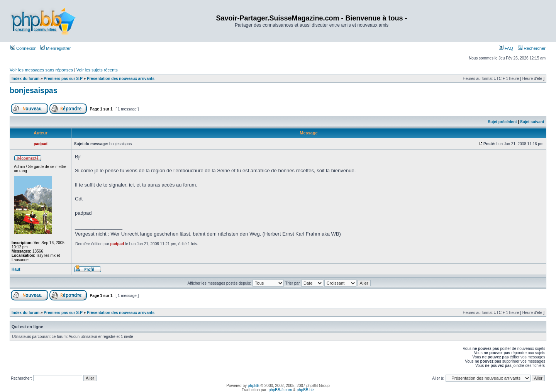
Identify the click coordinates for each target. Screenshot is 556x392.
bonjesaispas (34, 90)
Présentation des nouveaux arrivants (121, 79)
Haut (16, 269)
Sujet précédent (503, 122)
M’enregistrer (55, 48)
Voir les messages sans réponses (41, 70)
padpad (117, 244)
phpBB (254, 386)
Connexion (24, 48)
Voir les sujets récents (97, 70)
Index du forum (25, 79)
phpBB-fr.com (281, 390)
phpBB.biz (305, 390)
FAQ (506, 48)
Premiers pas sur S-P (63, 79)
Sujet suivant (532, 122)
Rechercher (532, 48)
